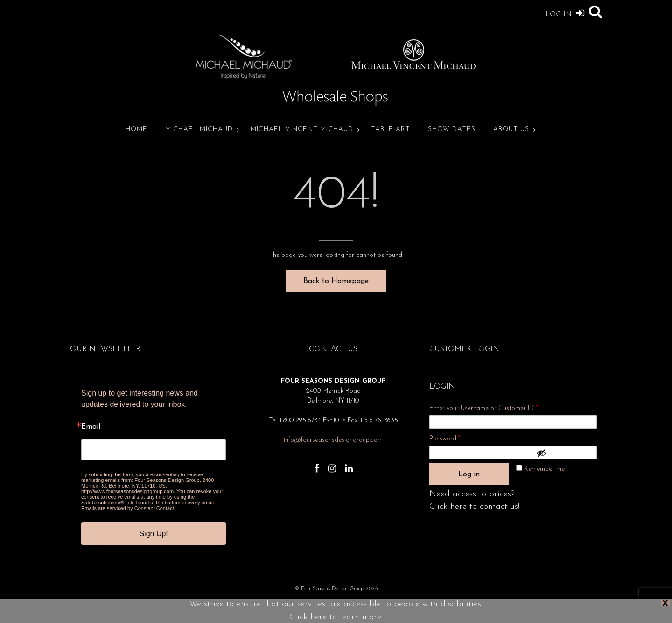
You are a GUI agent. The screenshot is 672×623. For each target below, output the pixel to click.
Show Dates (452, 130)
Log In (565, 13)
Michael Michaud (199, 130)
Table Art (391, 130)
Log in (469, 474)
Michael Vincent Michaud (302, 130)
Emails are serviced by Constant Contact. (128, 508)
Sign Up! (153, 534)
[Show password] (564, 453)
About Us (511, 130)
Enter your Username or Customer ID (484, 408)
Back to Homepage (336, 281)
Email (91, 427)
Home (136, 130)
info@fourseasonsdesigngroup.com (333, 440)
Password (457, 437)
